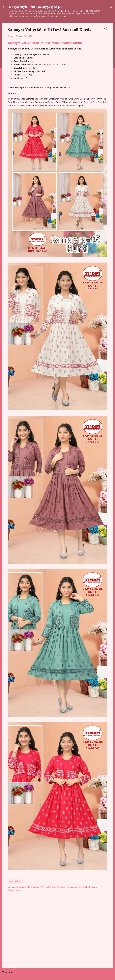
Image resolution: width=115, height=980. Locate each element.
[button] (105, 29)
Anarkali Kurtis (16, 881)
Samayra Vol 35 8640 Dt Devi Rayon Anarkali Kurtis (45, 43)
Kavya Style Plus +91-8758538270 (35, 7)
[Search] (111, 8)
